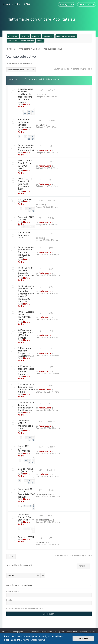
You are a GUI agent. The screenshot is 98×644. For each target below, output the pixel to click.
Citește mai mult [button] (38, 640)
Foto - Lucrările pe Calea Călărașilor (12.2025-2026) (26, 271)
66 (29, 110)
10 (30, 208)
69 (29, 113)
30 (29, 482)
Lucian (41, 94)
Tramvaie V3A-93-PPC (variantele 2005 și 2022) (26, 492)
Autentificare (13, 584)
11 (33, 208)
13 (33, 210)
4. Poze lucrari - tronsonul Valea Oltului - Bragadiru (26, 369)
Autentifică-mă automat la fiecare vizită (26, 608)
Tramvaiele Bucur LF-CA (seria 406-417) (26, 516)
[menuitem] (27, 4)
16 (33, 460)
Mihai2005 (43, 542)
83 (29, 138)
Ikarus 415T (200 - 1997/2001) (24, 448)
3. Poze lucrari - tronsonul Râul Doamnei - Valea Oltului (26, 388)
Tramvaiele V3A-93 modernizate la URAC (26, 424)
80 (25, 136)
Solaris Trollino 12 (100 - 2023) (26, 469)
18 (33, 462)
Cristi (23, 237)
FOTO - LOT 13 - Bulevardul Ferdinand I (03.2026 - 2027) (26, 183)
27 (25, 480)
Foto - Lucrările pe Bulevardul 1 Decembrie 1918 (26, 147)
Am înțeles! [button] (83, 638)
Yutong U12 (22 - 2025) (26, 218)
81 (29, 136)
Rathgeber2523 (45, 494)
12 (30, 210)
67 (33, 110)
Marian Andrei (24, 105)
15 (30, 460)
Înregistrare (27, 584)
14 (26, 460)
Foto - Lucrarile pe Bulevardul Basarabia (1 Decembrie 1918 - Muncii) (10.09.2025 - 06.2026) (26, 293)
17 (30, 462)
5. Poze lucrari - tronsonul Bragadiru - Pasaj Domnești (26, 351)
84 (33, 138)
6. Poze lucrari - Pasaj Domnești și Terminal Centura (26, 333)
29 (33, 480)
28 (29, 480)
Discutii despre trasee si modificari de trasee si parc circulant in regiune (26, 95)
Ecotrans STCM (26, 537)
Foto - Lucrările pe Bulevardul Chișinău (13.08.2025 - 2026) (26, 252)
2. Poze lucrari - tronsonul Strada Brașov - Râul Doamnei (26, 406)
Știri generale (25, 199)
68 (25, 113)
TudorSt (42, 124)
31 (33, 482)
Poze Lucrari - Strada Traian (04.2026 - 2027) (25, 164)
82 (33, 136)
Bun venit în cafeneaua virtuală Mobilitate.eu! (25, 123)
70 (33, 113)
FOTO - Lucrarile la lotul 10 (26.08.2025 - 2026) (26, 315)
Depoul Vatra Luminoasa (25, 233)
